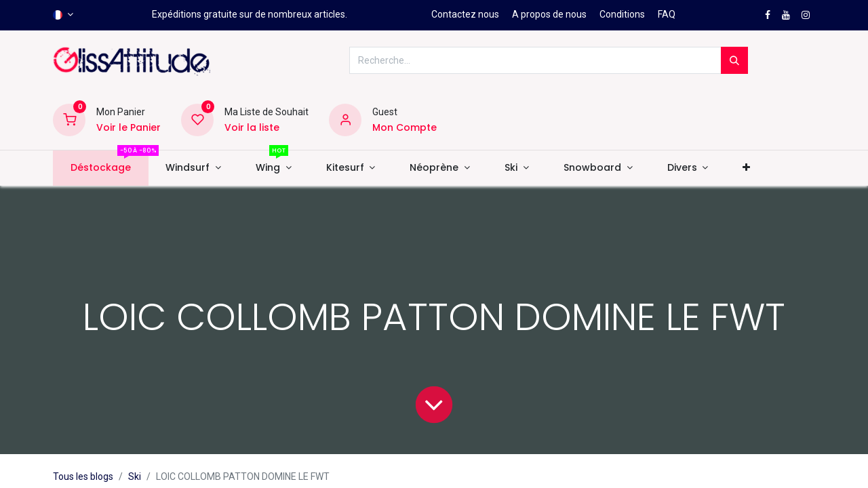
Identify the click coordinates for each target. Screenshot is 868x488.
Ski (135, 476)
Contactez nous (465, 14)
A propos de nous (549, 14)
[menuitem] (100, 168)
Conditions (622, 14)
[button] (747, 168)
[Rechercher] (734, 60)
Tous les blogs (83, 476)
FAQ (667, 14)
